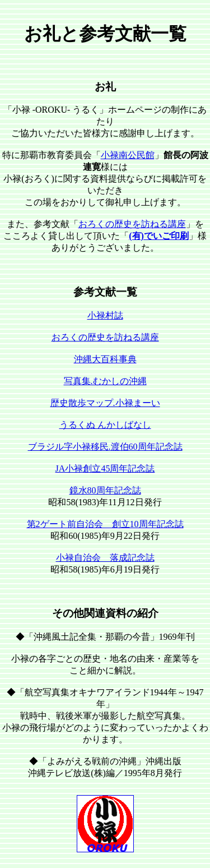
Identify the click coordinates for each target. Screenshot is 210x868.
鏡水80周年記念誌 (105, 490)
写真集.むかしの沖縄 (105, 381)
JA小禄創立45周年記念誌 (105, 468)
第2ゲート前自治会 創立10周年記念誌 (105, 524)
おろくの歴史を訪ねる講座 (132, 224)
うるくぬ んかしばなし (105, 425)
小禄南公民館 (128, 155)
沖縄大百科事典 (105, 359)
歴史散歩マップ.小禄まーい (105, 403)
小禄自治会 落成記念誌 (105, 558)
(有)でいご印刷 (159, 236)
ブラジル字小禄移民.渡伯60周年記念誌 (105, 447)
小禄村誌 (105, 315)
